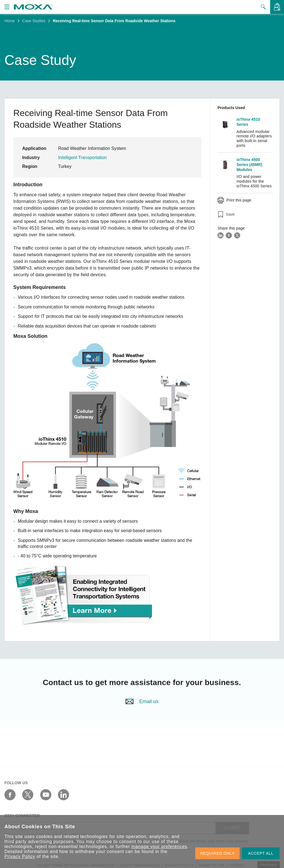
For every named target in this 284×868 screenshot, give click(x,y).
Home (10, 21)
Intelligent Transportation (83, 158)
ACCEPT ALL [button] (261, 853)
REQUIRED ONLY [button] (217, 853)
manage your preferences (159, 846)
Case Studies (34, 21)
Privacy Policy (20, 856)
